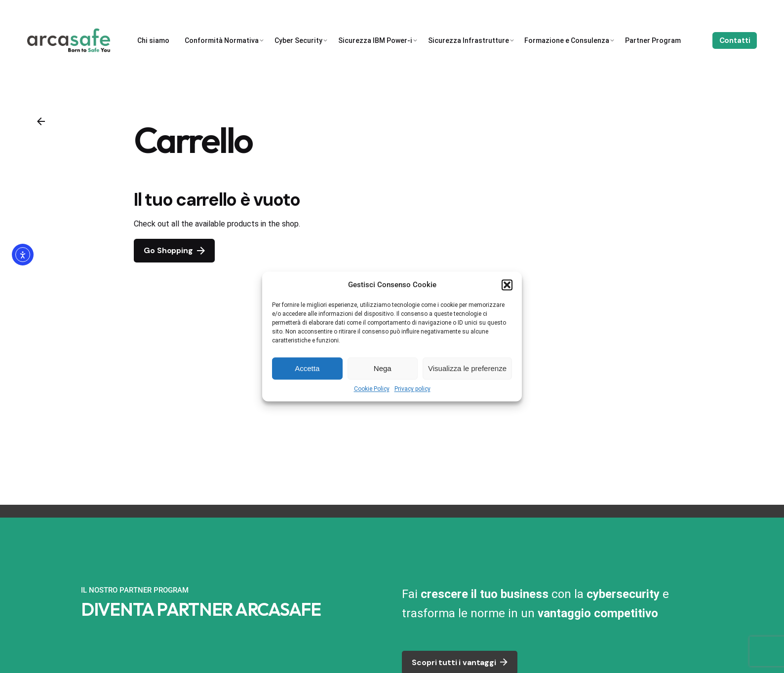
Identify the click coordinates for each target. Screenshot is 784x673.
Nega (383, 368)
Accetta (307, 368)
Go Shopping (174, 251)
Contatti (735, 40)
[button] (507, 285)
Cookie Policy (372, 389)
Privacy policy (412, 389)
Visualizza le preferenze (467, 368)
